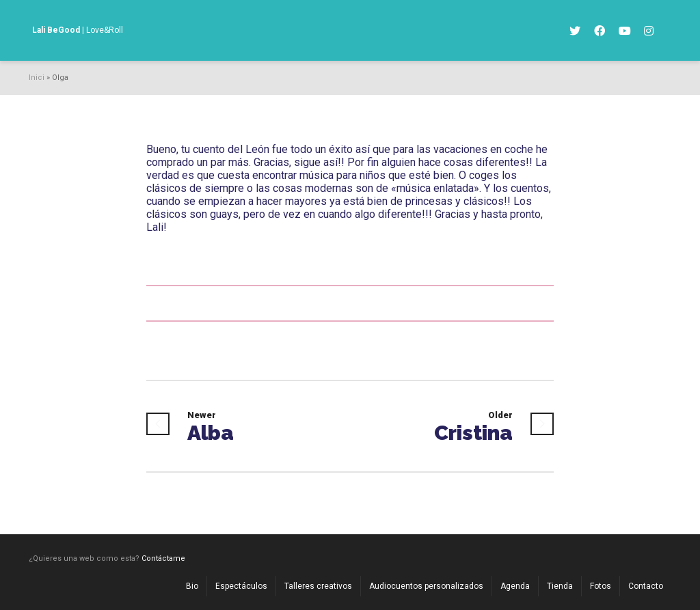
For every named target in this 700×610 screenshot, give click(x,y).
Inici (37, 78)
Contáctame (163, 558)
